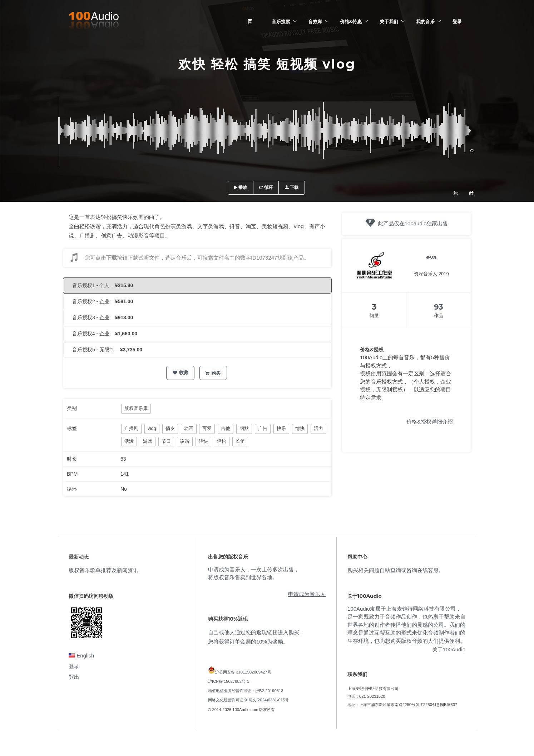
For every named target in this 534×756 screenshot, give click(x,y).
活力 (318, 428)
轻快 (203, 441)
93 (439, 307)
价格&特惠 (351, 21)
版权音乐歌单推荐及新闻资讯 (103, 570)
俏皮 (170, 428)
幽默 (244, 428)
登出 (74, 677)
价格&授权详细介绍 (430, 422)
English (81, 655)
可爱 (207, 428)
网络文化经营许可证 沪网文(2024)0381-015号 (248, 700)
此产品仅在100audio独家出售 (413, 223)
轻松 (222, 441)
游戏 (148, 441)
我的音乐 (425, 21)
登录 (457, 21)
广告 (263, 428)
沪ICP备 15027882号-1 (229, 681)
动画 (189, 428)
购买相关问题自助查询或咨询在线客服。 (396, 570)
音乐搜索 (281, 21)
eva (431, 257)
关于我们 (389, 21)
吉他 (226, 428)
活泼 (129, 441)
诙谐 (185, 441)
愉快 (300, 428)
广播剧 (131, 428)
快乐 (281, 428)
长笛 (240, 441)
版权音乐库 (136, 408)
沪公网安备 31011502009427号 (243, 672)
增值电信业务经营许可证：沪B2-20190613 (246, 691)
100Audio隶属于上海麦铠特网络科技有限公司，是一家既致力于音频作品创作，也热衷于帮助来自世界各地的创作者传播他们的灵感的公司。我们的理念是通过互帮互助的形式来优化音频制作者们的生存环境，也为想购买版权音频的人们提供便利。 (406, 625)
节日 (166, 441)
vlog (152, 428)
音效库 (315, 21)
